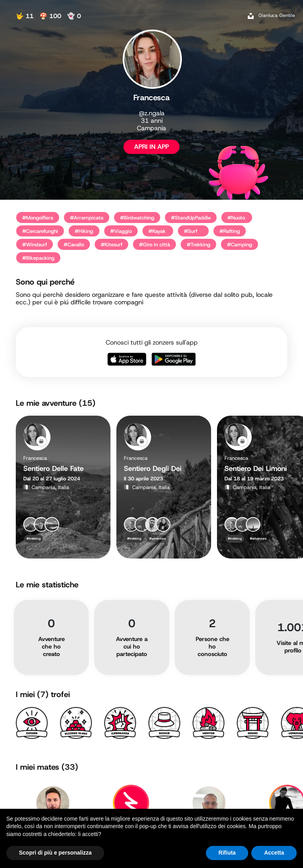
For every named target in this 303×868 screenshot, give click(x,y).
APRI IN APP (151, 147)
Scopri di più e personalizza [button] (55, 853)
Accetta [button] (274, 853)
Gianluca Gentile (277, 15)
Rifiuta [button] (227, 853)
